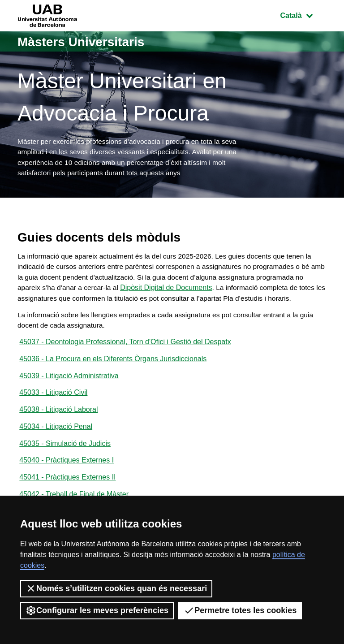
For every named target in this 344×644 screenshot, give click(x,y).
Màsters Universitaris (86, 41)
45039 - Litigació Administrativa (69, 393)
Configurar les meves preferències (97, 610)
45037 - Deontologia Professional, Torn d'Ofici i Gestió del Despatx (125, 358)
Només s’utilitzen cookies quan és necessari (116, 588)
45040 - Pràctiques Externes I (67, 481)
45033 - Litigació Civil (53, 411)
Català (303, 15)
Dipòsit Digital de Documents (179, 291)
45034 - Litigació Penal (56, 446)
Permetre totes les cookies (240, 610)
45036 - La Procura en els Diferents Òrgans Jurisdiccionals (113, 376)
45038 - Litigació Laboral (58, 428)
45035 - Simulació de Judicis (65, 463)
